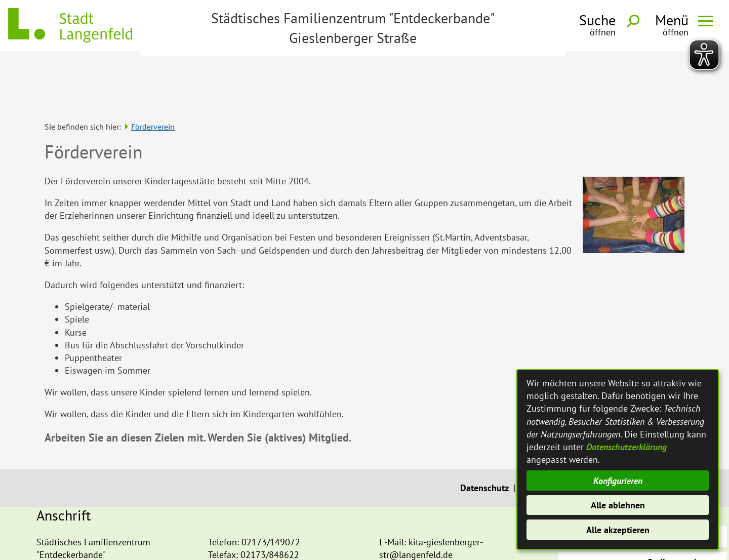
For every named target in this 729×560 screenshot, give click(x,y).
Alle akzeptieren (618, 530)
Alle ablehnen (618, 505)
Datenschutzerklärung (626, 447)
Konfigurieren (618, 481)
